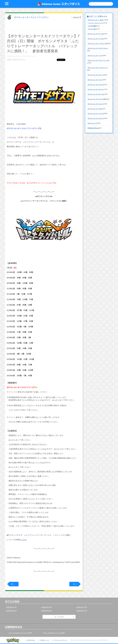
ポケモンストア (93, 123)
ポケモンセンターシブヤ (95, 56)
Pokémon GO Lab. (93, 128)
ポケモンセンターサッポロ (96, 34)
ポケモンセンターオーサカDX (97, 99)
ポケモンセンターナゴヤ (95, 80)
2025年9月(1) (10, 607)
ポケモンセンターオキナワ (96, 118)
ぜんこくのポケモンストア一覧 (53, 633)
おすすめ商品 (92, 26)
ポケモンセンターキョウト (96, 89)
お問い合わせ (31, 640)
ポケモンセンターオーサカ (96, 94)
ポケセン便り (92, 29)
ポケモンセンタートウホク (96, 39)
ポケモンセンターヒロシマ (96, 104)
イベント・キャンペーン (96, 23)
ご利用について (44, 640)
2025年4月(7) (81, 611)
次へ (75, 584)
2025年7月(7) (81, 607)
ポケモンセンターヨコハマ (96, 75)
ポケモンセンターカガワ (95, 109)
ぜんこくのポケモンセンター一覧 (19, 633)
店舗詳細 (76, 17)
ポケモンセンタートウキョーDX (98, 43)
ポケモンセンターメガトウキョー (98, 48)
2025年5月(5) (46, 611)
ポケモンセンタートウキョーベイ (98, 68)
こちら (24, 540)
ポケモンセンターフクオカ (96, 114)
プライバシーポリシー (60, 640)
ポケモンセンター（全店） (96, 20)
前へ (13, 584)
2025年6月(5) (10, 611)
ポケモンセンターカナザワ (96, 85)
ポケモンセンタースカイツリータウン (32, 17)
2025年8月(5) (46, 607)
